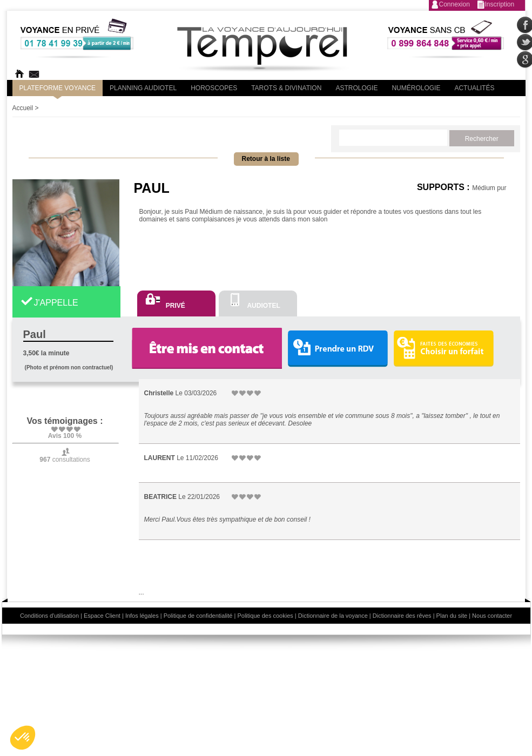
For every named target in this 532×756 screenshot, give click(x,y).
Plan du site (452, 616)
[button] (23, 738)
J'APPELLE (56, 303)
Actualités (474, 88)
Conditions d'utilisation (49, 616)
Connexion (454, 4)
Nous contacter (492, 616)
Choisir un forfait (444, 348)
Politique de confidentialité (198, 616)
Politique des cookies (265, 616)
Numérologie (416, 88)
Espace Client (102, 616)
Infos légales (142, 616)
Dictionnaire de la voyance (333, 616)
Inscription (500, 4)
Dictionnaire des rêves (402, 616)
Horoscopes (214, 88)
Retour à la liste (266, 159)
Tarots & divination (286, 88)
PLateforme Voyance (58, 88)
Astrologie (356, 88)
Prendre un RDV (338, 349)
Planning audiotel (143, 88)
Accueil (23, 108)
